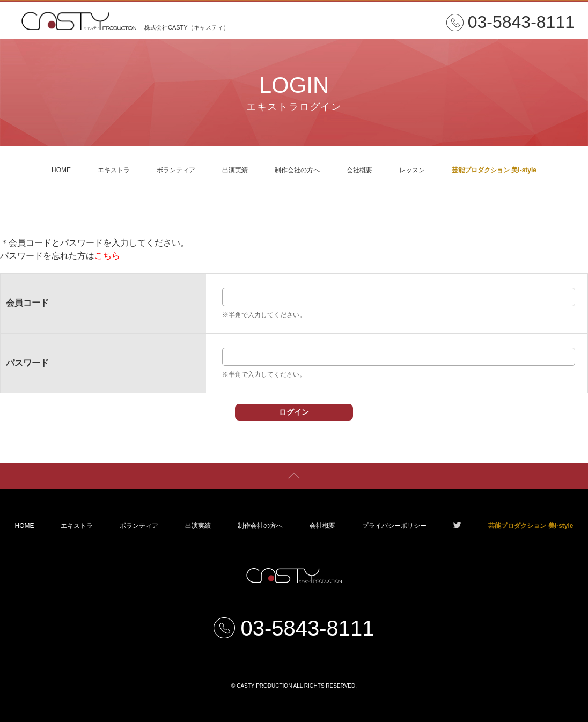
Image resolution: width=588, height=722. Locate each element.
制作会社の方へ (297, 170)
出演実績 (235, 170)
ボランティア (176, 170)
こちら (107, 256)
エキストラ (114, 170)
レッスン (412, 170)
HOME (61, 170)
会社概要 (359, 170)
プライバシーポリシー (394, 526)
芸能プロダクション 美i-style (494, 170)
